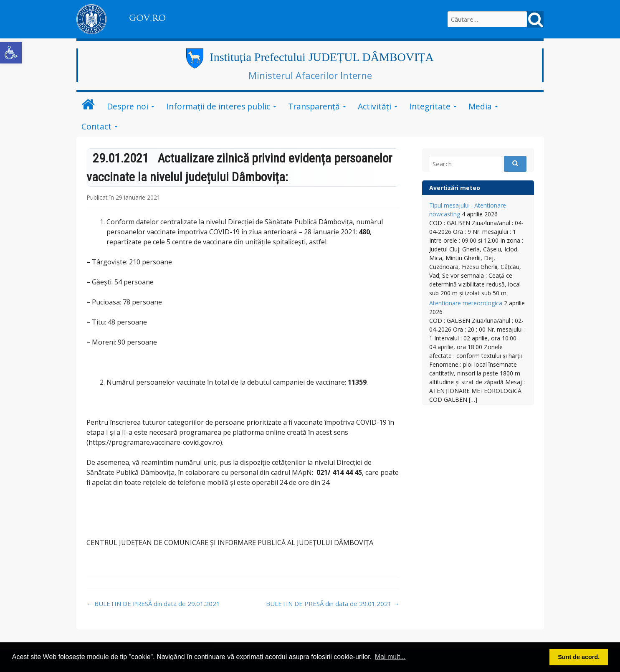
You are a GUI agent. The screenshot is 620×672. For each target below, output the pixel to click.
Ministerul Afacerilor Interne (310, 75)
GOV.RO (147, 18)
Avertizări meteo (455, 188)
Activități (375, 106)
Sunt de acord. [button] (579, 657)
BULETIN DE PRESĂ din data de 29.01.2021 (153, 604)
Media (480, 106)
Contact (96, 126)
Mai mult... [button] (390, 657)
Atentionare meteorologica (466, 303)
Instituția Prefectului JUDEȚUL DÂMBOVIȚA (321, 57)
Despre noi (128, 106)
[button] (11, 53)
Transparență (314, 106)
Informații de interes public (218, 106)
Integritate (430, 106)
